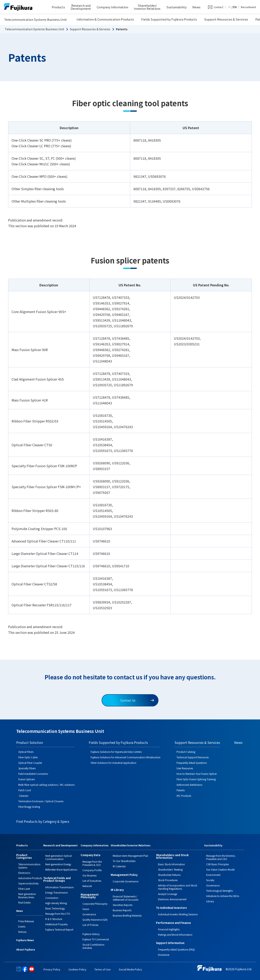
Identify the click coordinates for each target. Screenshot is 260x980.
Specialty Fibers (27, 768)
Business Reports (122, 910)
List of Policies (90, 925)
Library (210, 901)
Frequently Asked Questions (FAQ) (176, 949)
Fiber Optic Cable (28, 757)
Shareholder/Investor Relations (131, 846)
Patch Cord (25, 790)
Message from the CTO (58, 914)
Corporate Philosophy (95, 904)
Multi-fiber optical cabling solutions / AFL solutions (46, 785)
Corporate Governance (126, 881)
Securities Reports (123, 905)
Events (22, 926)
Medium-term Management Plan (131, 856)
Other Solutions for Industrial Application (113, 763)
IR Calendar (119, 866)
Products (58, 7)
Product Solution (30, 742)
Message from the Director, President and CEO (221, 857)
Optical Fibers (26, 752)
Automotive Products (30, 878)
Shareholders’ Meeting (170, 869)
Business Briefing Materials (127, 915)
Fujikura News (25, 940)
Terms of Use (103, 969)
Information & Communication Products (105, 19)
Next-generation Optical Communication (58, 857)
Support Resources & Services (226, 19)
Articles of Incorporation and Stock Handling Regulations (178, 887)
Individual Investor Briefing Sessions (178, 914)
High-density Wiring (56, 903)
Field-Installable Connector (33, 774)
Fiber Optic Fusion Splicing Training (196, 779)
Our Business (89, 875)
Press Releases (26, 921)
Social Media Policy (130, 969)
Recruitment (248, 7)
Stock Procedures (168, 880)
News (196, 7)
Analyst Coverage (168, 894)
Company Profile (92, 870)
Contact (218, 7)
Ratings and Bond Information (175, 935)
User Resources (185, 768)
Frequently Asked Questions (192, 763)
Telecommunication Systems (29, 866)
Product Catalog (186, 752)
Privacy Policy (52, 969)
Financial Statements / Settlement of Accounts (126, 898)
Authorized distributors (189, 785)
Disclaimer (164, 955)
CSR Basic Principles (217, 864)
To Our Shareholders (124, 861)
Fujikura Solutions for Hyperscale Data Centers (116, 752)
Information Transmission (60, 887)
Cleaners (23, 796)
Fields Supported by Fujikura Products (169, 19)
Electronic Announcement (172, 899)
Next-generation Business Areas (27, 895)
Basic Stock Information (171, 864)
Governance (89, 914)
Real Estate (24, 902)
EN (235, 7)
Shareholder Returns (169, 875)
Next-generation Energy (58, 864)
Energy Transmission (57, 892)
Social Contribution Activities (93, 946)
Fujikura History (91, 934)
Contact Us (137, 700)
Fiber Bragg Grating (29, 807)
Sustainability (177, 7)
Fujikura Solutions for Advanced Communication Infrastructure (125, 757)
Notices (22, 932)
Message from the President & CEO (92, 863)
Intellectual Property (56, 924)
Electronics (24, 873)
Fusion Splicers (27, 779)
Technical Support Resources (193, 757)
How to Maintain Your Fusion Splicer (197, 774)
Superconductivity (28, 883)
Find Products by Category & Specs (43, 821)
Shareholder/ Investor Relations (147, 7)
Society (210, 880)
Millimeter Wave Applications (61, 869)
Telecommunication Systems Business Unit (35, 19)
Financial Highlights (169, 929)
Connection (52, 898)
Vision (86, 909)
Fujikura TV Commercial (96, 939)
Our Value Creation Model (220, 869)
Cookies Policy (77, 969)
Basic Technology (55, 908)
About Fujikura (26, 950)
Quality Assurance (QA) (95, 919)
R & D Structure (54, 919)
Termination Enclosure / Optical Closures (41, 801)
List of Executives (92, 881)
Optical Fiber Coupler (30, 763)
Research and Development (81, 7)
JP (229, 7)
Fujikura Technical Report (59, 929)
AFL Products (184, 796)
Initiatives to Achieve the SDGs (223, 896)
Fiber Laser (24, 889)
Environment (213, 875)
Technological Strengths (219, 891)
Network (87, 886)
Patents (181, 790)
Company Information (112, 7)
